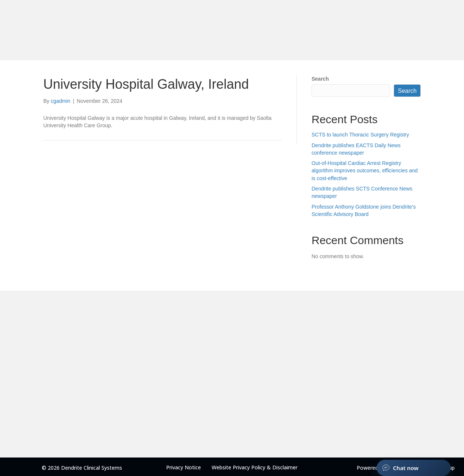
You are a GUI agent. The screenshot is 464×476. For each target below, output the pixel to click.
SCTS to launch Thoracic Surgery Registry (360, 135)
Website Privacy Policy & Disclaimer (255, 467)
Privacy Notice (184, 467)
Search (320, 79)
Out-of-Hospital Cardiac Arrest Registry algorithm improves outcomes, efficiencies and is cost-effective (365, 171)
